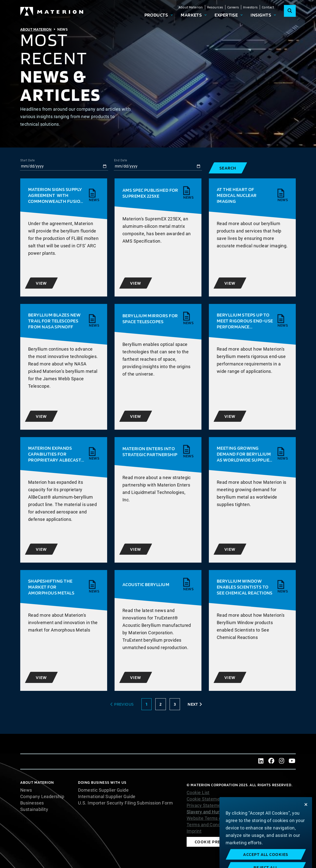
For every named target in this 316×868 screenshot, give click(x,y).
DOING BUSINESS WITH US (102, 782)
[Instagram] (282, 762)
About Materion (191, 7)
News (26, 790)
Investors (250, 7)
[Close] (306, 818)
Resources (215, 7)
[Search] (290, 11)
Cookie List (198, 793)
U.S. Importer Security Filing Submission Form (125, 803)
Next (193, 704)
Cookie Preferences (218, 842)
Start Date (28, 160)
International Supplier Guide (107, 797)
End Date (121, 160)
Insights (261, 15)
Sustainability (34, 809)
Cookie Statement (205, 799)
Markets (191, 15)
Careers (233, 7)
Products (156, 15)
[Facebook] (271, 762)
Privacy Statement (206, 805)
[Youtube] (292, 762)
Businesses (32, 803)
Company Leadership (42, 797)
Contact (268, 7)
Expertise (226, 15)
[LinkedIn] (261, 762)
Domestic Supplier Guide (103, 790)
